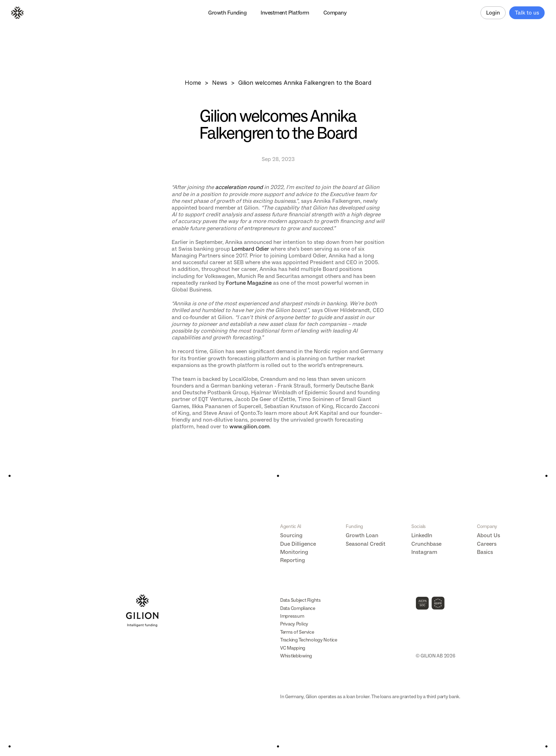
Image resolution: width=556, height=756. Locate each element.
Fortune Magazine (249, 283)
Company (487, 526)
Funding (354, 526)
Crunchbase (426, 544)
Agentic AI (291, 526)
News (220, 83)
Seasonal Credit (366, 544)
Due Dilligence (298, 544)
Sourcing (291, 535)
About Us (488, 535)
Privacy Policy (294, 624)
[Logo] (17, 13)
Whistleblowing (296, 656)
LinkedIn (422, 535)
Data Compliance (298, 608)
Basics (485, 552)
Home (193, 83)
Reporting (293, 560)
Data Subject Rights (301, 600)
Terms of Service (297, 632)
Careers (487, 544)
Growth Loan (362, 535)
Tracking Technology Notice (309, 640)
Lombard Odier (250, 249)
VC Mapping (293, 648)
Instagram (424, 552)
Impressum (292, 616)
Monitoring (294, 552)
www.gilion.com (249, 426)
